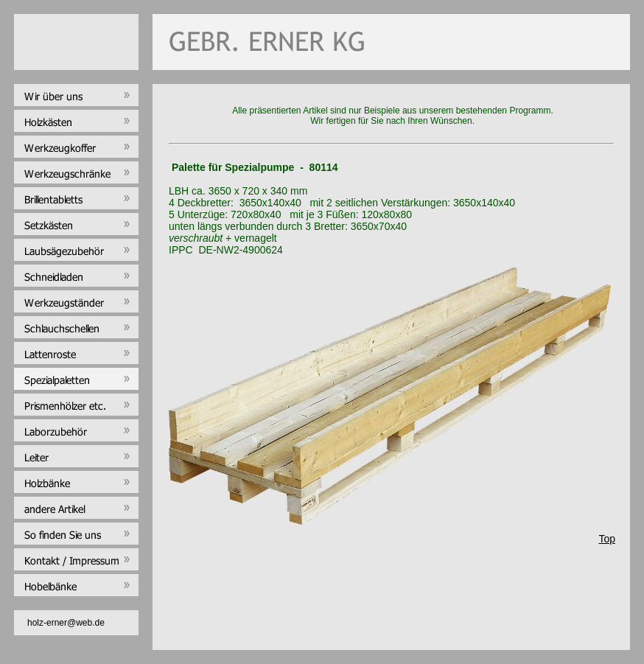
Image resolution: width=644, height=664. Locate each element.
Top (607, 539)
